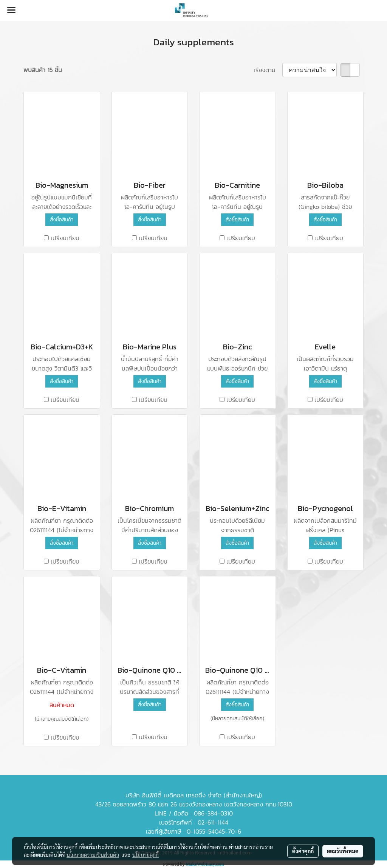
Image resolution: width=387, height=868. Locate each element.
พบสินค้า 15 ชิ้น (43, 70)
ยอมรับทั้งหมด (343, 851)
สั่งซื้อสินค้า (62, 220)
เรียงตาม (268, 70)
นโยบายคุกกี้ (146, 855)
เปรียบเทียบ (65, 238)
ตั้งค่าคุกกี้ (303, 851)
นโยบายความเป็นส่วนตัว (93, 855)
